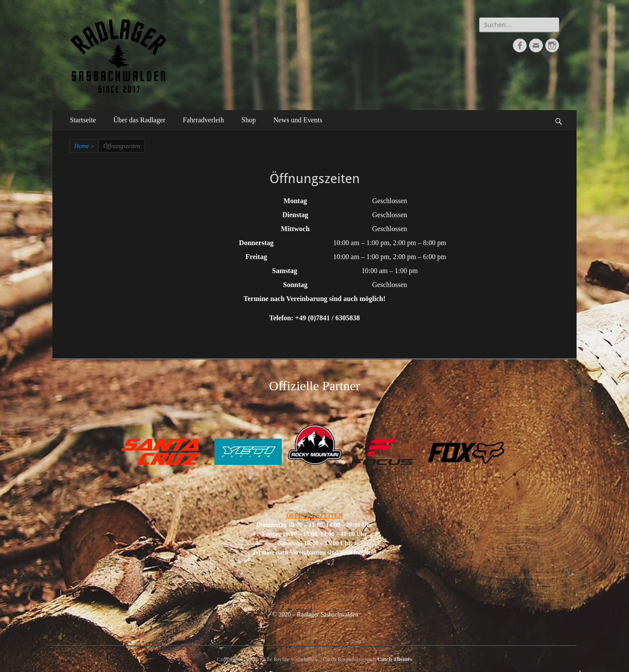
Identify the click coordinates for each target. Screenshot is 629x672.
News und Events (298, 120)
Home (84, 146)
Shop (249, 120)
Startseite (83, 120)
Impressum (297, 605)
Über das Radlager (140, 120)
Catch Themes (395, 659)
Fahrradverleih (204, 120)
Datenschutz (330, 605)
